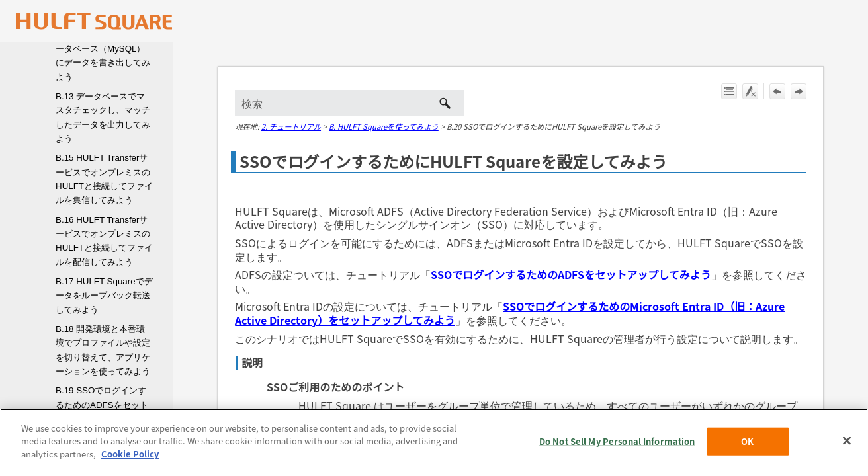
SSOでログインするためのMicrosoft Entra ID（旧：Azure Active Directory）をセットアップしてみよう (510, 313)
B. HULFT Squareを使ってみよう (384, 126)
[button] (445, 103)
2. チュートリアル (291, 126)
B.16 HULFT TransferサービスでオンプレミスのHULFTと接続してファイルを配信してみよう (104, 241)
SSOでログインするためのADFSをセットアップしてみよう (571, 274)
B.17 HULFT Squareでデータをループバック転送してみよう (104, 296)
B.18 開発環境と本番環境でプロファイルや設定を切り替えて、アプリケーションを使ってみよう (103, 350)
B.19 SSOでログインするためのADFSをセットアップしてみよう (102, 405)
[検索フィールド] (349, 103)
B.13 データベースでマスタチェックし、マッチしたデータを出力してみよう (103, 117)
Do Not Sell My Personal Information (617, 453)
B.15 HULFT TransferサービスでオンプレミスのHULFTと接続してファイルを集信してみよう (104, 179)
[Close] (847, 453)
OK (747, 453)
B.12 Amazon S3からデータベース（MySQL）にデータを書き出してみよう (103, 56)
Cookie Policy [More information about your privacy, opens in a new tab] (130, 466)
